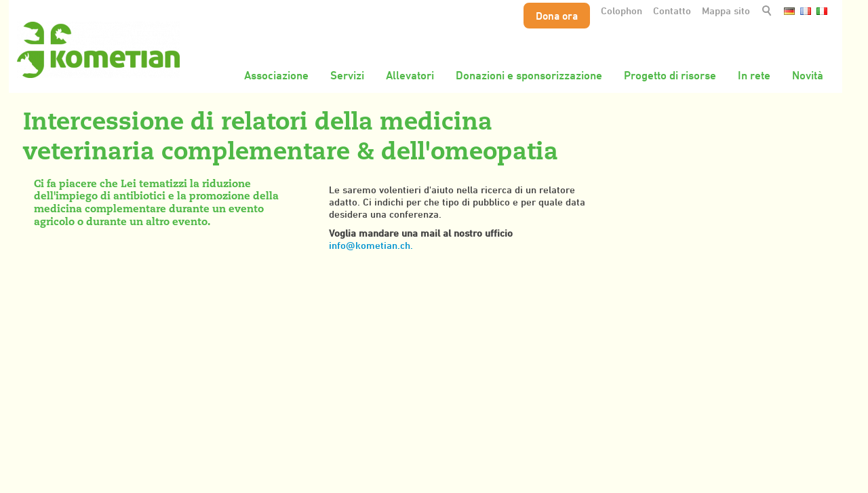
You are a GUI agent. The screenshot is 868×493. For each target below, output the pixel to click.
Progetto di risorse (670, 75)
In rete (754, 75)
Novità (808, 75)
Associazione (276, 75)
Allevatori (410, 75)
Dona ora (557, 16)
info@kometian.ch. (371, 245)
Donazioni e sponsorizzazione (529, 75)
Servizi (347, 75)
